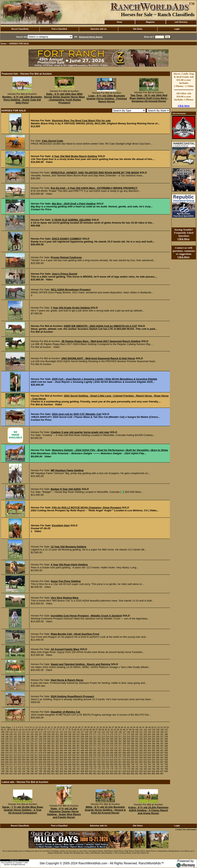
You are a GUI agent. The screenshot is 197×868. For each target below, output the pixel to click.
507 (162, 753)
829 (3, 774)
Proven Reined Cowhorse (66, 257)
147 (166, 732)
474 (24, 753)
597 (36, 760)
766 (74, 769)
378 (124, 746)
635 (28, 762)
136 (120, 732)
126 (78, 732)
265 (154, 739)
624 (149, 760)
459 (128, 750)
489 (87, 753)
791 (11, 771)
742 (141, 767)
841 (53, 774)
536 (116, 755)
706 (158, 764)
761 (53, 769)
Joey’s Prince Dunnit (65, 274)
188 (166, 734)
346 (158, 744)
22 (67, 727)
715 (28, 767)
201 (53, 737)
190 (7, 737)
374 (108, 746)
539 (128, 755)
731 (95, 767)
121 (57, 732)
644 (66, 762)
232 (15, 739)
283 (61, 741)
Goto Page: (6, 727)
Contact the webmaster (186, 829)
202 (57, 737)
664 (149, 762)
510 (7, 755)
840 (49, 774)
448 (82, 750)
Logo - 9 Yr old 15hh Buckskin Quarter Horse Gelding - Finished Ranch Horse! (107, 99)
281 (53, 741)
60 (14, 730)
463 (145, 750)
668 (166, 762)
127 (82, 732)
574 (108, 757)
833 (19, 774)
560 (49, 757)
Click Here (184, 106)
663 (145, 762)
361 (53, 746)
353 (19, 746)
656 (116, 762)
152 (19, 734)
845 (70, 774)
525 (70, 755)
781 (137, 769)
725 (70, 767)
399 (45, 748)
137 (124, 732)
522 (57, 755)
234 (24, 739)
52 (159, 727)
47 (143, 727)
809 (87, 771)
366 (74, 746)
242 (57, 739)
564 (66, 757)
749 (3, 769)
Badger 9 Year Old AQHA (66, 489)
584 (149, 757)
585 (154, 757)
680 (49, 764)
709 (3, 767)
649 (87, 762)
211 (95, 737)
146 (162, 732)
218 (124, 737)
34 (104, 727)
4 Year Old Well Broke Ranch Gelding (75, 156)
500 (133, 753)
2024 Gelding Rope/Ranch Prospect (72, 696)
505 (154, 753)
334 (108, 744)
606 (74, 760)
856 (116, 774)
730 (91, 767)
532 (99, 755)
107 (166, 730)
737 (120, 767)
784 (149, 769)
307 (162, 741)
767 (78, 769)
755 (28, 769)
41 (125, 727)
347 (162, 744)
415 (112, 748)
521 (53, 755)
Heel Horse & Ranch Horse (67, 680)
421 (137, 748)
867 (162, 774)
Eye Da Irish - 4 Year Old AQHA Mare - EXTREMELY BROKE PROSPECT (94, 188)
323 (61, 744)
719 (45, 767)
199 (45, 737)
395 (28, 748)
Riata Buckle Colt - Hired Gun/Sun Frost (75, 634)
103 (149, 730)
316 (32, 744)
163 (61, 734)
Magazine (150, 22)
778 (124, 769)
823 (145, 771)
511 (11, 755)
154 (28, 734)
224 (149, 737)
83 (84, 730)
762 (57, 769)
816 (116, 771)
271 (11, 741)
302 (141, 741)
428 (166, 748)
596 (32, 760)
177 (120, 734)
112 (19, 732)
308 (166, 741)
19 (58, 727)
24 (73, 727)
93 (115, 730)
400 (49, 748)
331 (95, 744)
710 (7, 767)
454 (108, 750)
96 (124, 730)
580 (133, 757)
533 (103, 755)
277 (36, 741)
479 (45, 753)
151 (15, 734)
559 (45, 757)
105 (158, 730)
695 (112, 764)
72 (51, 730)
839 (45, 774)
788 (166, 769)
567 (78, 757)
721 (53, 767)
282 (57, 741)
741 (137, 767)
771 (95, 769)
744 (149, 767)
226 (158, 737)
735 (112, 767)
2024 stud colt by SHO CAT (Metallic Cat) (77, 414)
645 (70, 762)
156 (36, 734)
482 (57, 753)
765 (70, 769)
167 (78, 734)
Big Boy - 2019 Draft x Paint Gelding (74, 204)
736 (116, 767)
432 (15, 750)
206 (74, 737)
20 (61, 727)
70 (45, 730)
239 (45, 739)
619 (128, 760)
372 (99, 746)
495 (112, 753)
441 (53, 750)
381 (137, 746)
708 (166, 764)
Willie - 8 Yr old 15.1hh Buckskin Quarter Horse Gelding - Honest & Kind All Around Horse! (105, 810)
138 (128, 732)
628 (166, 760)
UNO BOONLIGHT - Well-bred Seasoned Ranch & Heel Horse (98, 358)
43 (131, 727)
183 (145, 734)
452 (99, 750)
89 (103, 730)
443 (61, 750)
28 (85, 727)
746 (158, 767)
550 (7, 757)
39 (119, 727)
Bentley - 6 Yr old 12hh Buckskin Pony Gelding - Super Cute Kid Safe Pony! (22, 100)
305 (154, 741)
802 (57, 771)
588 (166, 757)
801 (53, 771)
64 (27, 730)
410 (91, 748)
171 (95, 734)
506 (158, 753)
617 (120, 760)
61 (17, 730)
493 (103, 753)
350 (7, 746)
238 (40, 739)
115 (32, 732)
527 (78, 755)
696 (116, 764)
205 (70, 737)
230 (7, 739)
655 (112, 762)
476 (32, 753)
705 (154, 764)
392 (15, 748)
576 (116, 757)
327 (78, 744)
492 (99, 753)
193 (19, 737)
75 (60, 730)
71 (48, 730)
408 (82, 748)
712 (15, 767)
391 (11, 748)
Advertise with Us (98, 29)
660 (133, 762)
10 (30, 727)
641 (53, 762)
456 (116, 750)
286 (74, 741)
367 (78, 746)
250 (91, 739)
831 (11, 774)
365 (70, 746)
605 (70, 760)
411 (95, 748)
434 (24, 750)
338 (124, 744)
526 (74, 755)
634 (24, 762)
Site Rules (138, 29)
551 (11, 757)
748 (166, 767)
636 (32, 762)
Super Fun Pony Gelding (66, 581)
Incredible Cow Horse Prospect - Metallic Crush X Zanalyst (86, 616)
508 (166, 753)
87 (97, 730)
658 (124, 762)
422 (141, 748)
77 (66, 730)
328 (82, 744)
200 (49, 737)
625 (154, 760)
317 (36, 744)
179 (128, 734)
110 (11, 732)
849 (87, 774)
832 (15, 774)
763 (61, 769)
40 (122, 727)
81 (78, 730)
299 (128, 741)
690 (91, 764)
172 (99, 734)
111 (15, 732)
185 (154, 734)
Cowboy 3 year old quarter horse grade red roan (80, 432)
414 (108, 748)
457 (120, 750)
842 (57, 774)
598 (40, 760)
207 (78, 737)
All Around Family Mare (65, 649)
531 (95, 755)
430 (7, 750)
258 (124, 739)
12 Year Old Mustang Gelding (68, 547)
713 (19, 767)
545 (154, 755)
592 (15, 760)
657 (120, 762)
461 (137, 750)
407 (78, 748)
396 (32, 748)
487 (78, 753)
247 (78, 739)
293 (103, 741)
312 (15, 744)
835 (28, 774)
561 (53, 757)
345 (154, 744)
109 (7, 732)
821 (137, 771)
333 (103, 744)
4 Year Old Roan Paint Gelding (69, 565)
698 (124, 764)
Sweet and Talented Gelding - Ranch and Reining (81, 664)
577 (120, 757)
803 (61, 771)
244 (66, 739)
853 (103, 774)
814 (108, 771)
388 (166, 746)
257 (120, 739)
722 (57, 767)
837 (36, 774)
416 (116, 748)
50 (153, 727)
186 (158, 734)
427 (162, 748)
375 (112, 746)
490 (91, 753)
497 (120, 753)
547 (162, 755)
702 (141, 764)
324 (66, 744)
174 (108, 734)
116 (36, 732)
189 (3, 737)
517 (36, 755)
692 (99, 764)
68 (39, 730)
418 (124, 748)
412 (99, 748)
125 (74, 732)
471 (11, 753)
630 (7, 762)
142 (145, 732)
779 (128, 769)
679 (45, 764)
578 (124, 757)
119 (49, 732)
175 (112, 734)
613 (103, 760)
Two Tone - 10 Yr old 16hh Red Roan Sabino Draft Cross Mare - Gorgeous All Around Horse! (149, 98)
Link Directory (181, 22)
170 (91, 734)
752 (15, 769)
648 (82, 762)
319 (45, 744)
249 (87, 739)
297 (120, 741)
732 (99, 767)
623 (145, 760)
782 (141, 769)
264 (149, 739)
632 (15, 762)
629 (3, 762)
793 (19, 771)
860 (133, 774)
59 (11, 730)
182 (141, 734)
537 (120, 755)
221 (137, 737)
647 (78, 762)
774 (108, 769)
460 (133, 750)
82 (81, 730)
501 (137, 753)
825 (154, 771)
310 (7, 744)
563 (61, 757)
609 (87, 760)
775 (112, 769)
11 (33, 727)
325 (70, 744)
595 (28, 760)
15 (46, 727)
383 (145, 746)
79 (72, 730)
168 (82, 734)
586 (158, 757)
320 (49, 744)
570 (91, 757)
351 (11, 746)
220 (133, 737)
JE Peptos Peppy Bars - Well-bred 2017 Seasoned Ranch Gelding (101, 341)
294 (108, 741)
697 (120, 764)
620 (133, 760)
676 (32, 764)
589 (3, 760)
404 (66, 748)
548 (166, 755)
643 (61, 762)
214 (108, 737)
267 (162, 739)
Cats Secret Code (53, 141)
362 (57, 746)
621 (137, 760)
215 (112, 737)
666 (158, 762)
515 (28, 755)
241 (53, 739)
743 (145, 767)
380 (133, 746)
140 (137, 732)
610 (91, 760)
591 (11, 760)
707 (162, 764)
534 (108, 755)
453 (103, 750)
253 (103, 739)
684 (66, 764)
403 (61, 748)
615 (112, 760)
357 (36, 746)
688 (82, 764)
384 (149, 746)
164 (66, 734)
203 (61, 737)
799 (45, 771)
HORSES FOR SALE (19, 44)
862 (141, 774)
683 (61, 764)
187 (162, 734)
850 (91, 774)
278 (40, 741)
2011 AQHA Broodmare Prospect (71, 290)
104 (154, 730)
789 (3, 771)
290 (91, 741)
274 (24, 741)
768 (82, 769)
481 (53, 753)
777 (120, 769)
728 (82, 767)
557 (36, 757)
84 (88, 730)
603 (61, 760)
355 (28, 746)
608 (82, 760)
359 (45, 746)
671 (11, 764)
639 (45, 762)
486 (74, 753)
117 (40, 732)
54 (165, 727)
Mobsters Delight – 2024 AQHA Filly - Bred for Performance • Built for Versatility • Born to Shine (110, 450)
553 (19, 757)
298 (124, 741)
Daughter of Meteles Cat (66, 712)
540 (133, 755)
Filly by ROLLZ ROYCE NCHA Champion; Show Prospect (87, 508)
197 (36, 737)
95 (121, 730)
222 (141, 737)
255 (112, 739)
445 (70, 750)
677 (36, 764)
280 (49, 741)
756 (32, 769)
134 (112, 732)
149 (7, 734)
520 (49, 755)
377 (120, 746)
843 (61, 774)
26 (79, 727)
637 (36, 762)
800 (49, 771)
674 (24, 764)
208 (82, 737)
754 (24, 769)
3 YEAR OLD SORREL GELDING (71, 220)
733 (103, 767)
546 (158, 755)
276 (32, 741)
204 (66, 737)
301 (137, 741)
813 (103, 771)
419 (128, 748)
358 (40, 746)
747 (162, 767)
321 (53, 744)
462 (141, 750)
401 (53, 748)
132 (103, 732)
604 (66, 760)
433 (19, 750)
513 (19, 755)
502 (141, 753)
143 (149, 732)
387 (162, 746)
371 (95, 746)
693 (103, 764)
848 (82, 774)
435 (28, 750)
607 (78, 760)
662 (141, 762)
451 (95, 750)
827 (162, 771)
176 (116, 734)
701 (137, 764)
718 (40, 767)
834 (24, 774)
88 (100, 730)
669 (3, 764)
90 (106, 730)
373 (103, 746)
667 (162, 762)
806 (74, 771)
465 (154, 750)
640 (49, 762)
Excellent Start (61, 525)
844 (66, 774)
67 (36, 730)
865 (154, 774)
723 (61, 767)
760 (49, 769)
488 (82, 753)
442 (57, 750)
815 (112, 771)
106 (162, 730)
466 (158, 750)
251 (95, 739)
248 (82, 739)
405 (70, 748)
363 (61, 746)
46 (140, 727)
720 (49, 767)
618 (124, 760)
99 (133, 730)
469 (3, 753)
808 (82, 771)
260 (133, 739)
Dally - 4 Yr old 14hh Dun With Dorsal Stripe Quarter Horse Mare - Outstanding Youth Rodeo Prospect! (64, 98)
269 (3, 741)
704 (149, 764)
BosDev (7, 865)
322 (57, 744)
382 (141, 746)
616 (116, 760)
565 (70, 757)
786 (158, 769)
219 (128, 737)
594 (24, 760)
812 (99, 771)
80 (75, 730)
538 (124, 755)
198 (40, 737)
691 (95, 764)
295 (112, 741)
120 (53, 732)
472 (15, 753)
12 (37, 727)
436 (32, 750)
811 (95, 771)
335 (112, 744)
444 (66, 750)
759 (45, 769)
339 (128, 744)
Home (119, 22)
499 (128, 753)
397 (36, 748)
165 (70, 734)
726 (74, 767)
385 (154, 746)
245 (70, 739)
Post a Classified (59, 29)
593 (19, 760)
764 (66, 769)
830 (7, 774)
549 (3, 757)
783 (145, 769)
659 (128, 762)
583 (145, 757)
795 (28, 771)
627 (162, 760)
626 (158, 760)
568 (82, 757)
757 (36, 769)
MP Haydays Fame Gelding (67, 470)
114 (28, 732)
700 (133, 764)
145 (158, 732)
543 (145, 755)
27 (82, 727)
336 (116, 744)
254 (108, 739)
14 (43, 727)
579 (128, 757)
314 (24, 744)
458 (124, 750)
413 (103, 748)
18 (55, 727)
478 (40, 753)
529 (87, 755)
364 (66, 746)
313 (19, 744)
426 (158, 748)
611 (95, 760)
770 (91, 769)
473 (19, 753)
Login (177, 29)
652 (99, 762)
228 (166, 737)
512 (15, 755)
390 (7, 748)
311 (11, 744)
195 (28, 737)
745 (154, 767)
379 (128, 746)
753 (19, 769)
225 (154, 737)
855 (112, 774)
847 (78, 774)
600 (49, 760)
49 (149, 727)
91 (109, 730)
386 (158, 746)
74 (57, 730)
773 (103, 769)
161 (57, 734)
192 (15, 737)
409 (87, 748)
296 (116, 741)
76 (63, 730)
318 (40, 744)
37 (113, 727)
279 (45, 741)
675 (28, 764)
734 (108, 767)
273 (19, 741)
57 (5, 730)
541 (137, 755)
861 (137, 774)
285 (70, 741)
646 (74, 762)
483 (61, 753)
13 (40, 727)
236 (32, 739)
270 (7, 741)
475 (28, 753)
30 (92, 727)
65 (30, 730)
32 (98, 727)
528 (82, 755)
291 (95, 741)
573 (103, 757)
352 (15, 746)
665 (154, 762)
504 (149, 753)
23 (70, 727)
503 (145, 753)
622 (141, 760)
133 (108, 732)
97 (127, 730)
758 (40, 769)
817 (120, 771)
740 (133, 767)
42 (128, 727)
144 (154, 732)
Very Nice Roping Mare (65, 598)
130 (95, 732)
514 (24, 755)
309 (3, 744)
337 (120, 744)
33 (101, 727)
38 (116, 727)
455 (112, 750)
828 (166, 771)
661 (137, 762)
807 (78, 771)
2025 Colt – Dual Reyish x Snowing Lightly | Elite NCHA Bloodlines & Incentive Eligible (105, 379)
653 (103, 762)
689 (87, 764)
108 (3, 732)
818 (124, 771)
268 (166, 739)
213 (103, 737)
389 (3, 748)
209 (87, 737)
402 (57, 748)
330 (91, 744)
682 (57, 764)
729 (87, 767)
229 (3, 739)
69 (42, 730)
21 (64, 727)
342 (141, 744)
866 (158, 774)
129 (91, 732)
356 (32, 746)
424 (149, 748)
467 (162, 750)
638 (40, 762)
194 (24, 737)
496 (116, 753)
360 (49, 746)
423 (145, 748)
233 (19, 739)
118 (45, 732)
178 (124, 734)
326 (74, 744)
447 (78, 750)
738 (124, 767)
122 (61, 732)
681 (53, 764)
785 (154, 769)
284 (66, 741)
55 (168, 727)
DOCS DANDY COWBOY (67, 239)
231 (11, 739)
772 (99, 769)
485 (70, 753)
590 (7, 760)
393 (19, 748)
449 (87, 750)
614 (108, 760)
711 (11, 767)
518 (40, 755)
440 (49, 750)
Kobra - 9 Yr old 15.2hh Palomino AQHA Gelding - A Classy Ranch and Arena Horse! (148, 810)
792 (15, 771)
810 (91, 771)
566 (74, 757)
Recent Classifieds (20, 29)
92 (112, 730)
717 (36, 767)
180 (133, 734)
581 (137, 757)
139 (133, 732)
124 (70, 732)
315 (28, 744)
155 (32, 734)
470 (7, 753)
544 (149, 755)
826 (158, 771)
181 (137, 734)
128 (87, 732)
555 (28, 757)
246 (74, 739)
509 (3, 755)
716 (32, 767)
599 (45, 760)
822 (141, 771)
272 (15, 741)
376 (116, 746)
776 (116, 769)
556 (32, 757)
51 (156, 727)
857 (120, 774)
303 (145, 741)
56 (2, 730)
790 (7, 771)
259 (128, 739)
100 (137, 730)
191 (11, 737)
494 (108, 753)
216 (116, 737)
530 (91, 755)
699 (128, 764)
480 (49, 753)
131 (99, 732)
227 (162, 737)
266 (158, 739)
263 (145, 739)
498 (124, 753)
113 (24, 732)
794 (24, 771)
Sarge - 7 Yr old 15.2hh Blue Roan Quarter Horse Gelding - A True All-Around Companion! (23, 810)
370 (91, 746)
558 (40, 757)
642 (57, 762)
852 (99, 774)
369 (87, 746)
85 (91, 730)
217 (120, 737)
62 (20, 730)
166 (74, 734)
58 (8, 730)
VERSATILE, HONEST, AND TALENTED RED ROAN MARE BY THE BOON (95, 173)
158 (45, 734)
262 (141, 739)
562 (57, 757)
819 (128, 771)
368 (82, 746)
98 (130, 730)
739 (128, 767)
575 (112, 757)
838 (40, 774)
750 (7, 769)
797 (36, 771)
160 (53, 734)
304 (149, 741)
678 (40, 764)
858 (124, 774)
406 (74, 748)
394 (24, 748)
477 (36, 753)
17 (52, 727)
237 (36, 739)
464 (149, 750)
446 (74, 750)
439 (45, 750)
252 (99, 739)
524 (66, 755)
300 (133, 741)
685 (70, 764)
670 (7, 764)
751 (11, 769)
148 (3, 734)
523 (61, 755)
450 (91, 750)
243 (61, 739)
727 (78, 767)
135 (116, 732)
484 (66, 753)
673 (19, 764)
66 (33, 730)
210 (91, 737)
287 (78, 741)
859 (128, 774)
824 (149, 771)
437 (36, 750)
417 (120, 748)
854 (108, 774)
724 (66, 767)
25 (76, 727)
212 (99, 737)
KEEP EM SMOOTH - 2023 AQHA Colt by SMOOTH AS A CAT (101, 326)
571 (95, 757)
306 (158, 741)
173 (103, 734)
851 (95, 774)
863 (145, 774)
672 (15, 764)
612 (99, 760)
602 (57, 760)
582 (141, 757)
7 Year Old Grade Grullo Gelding (71, 308)
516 (32, 755)
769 (87, 769)
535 (112, 755)
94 (118, 730)
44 (134, 727)
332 (99, 744)
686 (74, 764)
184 (149, 734)
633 (19, 762)
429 (3, 750)
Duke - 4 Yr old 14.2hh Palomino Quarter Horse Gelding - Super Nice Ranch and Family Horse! (64, 813)
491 (95, 753)
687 (78, 764)
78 (69, 730)
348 (166, 744)
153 (24, 734)
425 (154, 748)
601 (53, 760)
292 (99, 741)
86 (94, 730)
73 (54, 730)
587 (162, 757)
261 (137, 739)
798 (40, 771)
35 (107, 727)
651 (95, 762)
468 (166, 750)
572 (99, 757)
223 (145, 737)
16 (49, 727)
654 (108, 762)
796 (32, 771)
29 (88, 727)
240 (49, 739)
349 (3, 746)
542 (141, 755)
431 (11, 750)
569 (87, 757)
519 (45, 755)
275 (28, 741)
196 (32, 737)
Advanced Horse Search (91, 37)
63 (23, 730)
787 (162, 769)
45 (137, 727)
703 (145, 764)
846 (74, 774)
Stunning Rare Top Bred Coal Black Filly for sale (81, 121)
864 (149, 774)
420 (133, 748)
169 (87, 734)
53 (162, 727)
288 (82, 741)
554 (24, 757)
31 (94, 727)
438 (40, 750)
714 (24, 767)
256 (116, 739)
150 (11, 734)
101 (141, 730)
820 (133, 771)
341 (137, 744)
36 (110, 727)
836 (32, 774)
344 (149, 744)
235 (28, 739)
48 (146, 727)
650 (91, 762)
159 (49, 734)
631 (11, 762)
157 (40, 734)
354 (24, 746)
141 (141, 732)
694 (108, 764)
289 (87, 741)
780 (133, 769)
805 (70, 771)
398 (40, 748)
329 (87, 744)
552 (15, 757)
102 (145, 730)
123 (66, 732)
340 (133, 744)
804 (66, 771)
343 (145, 744)
